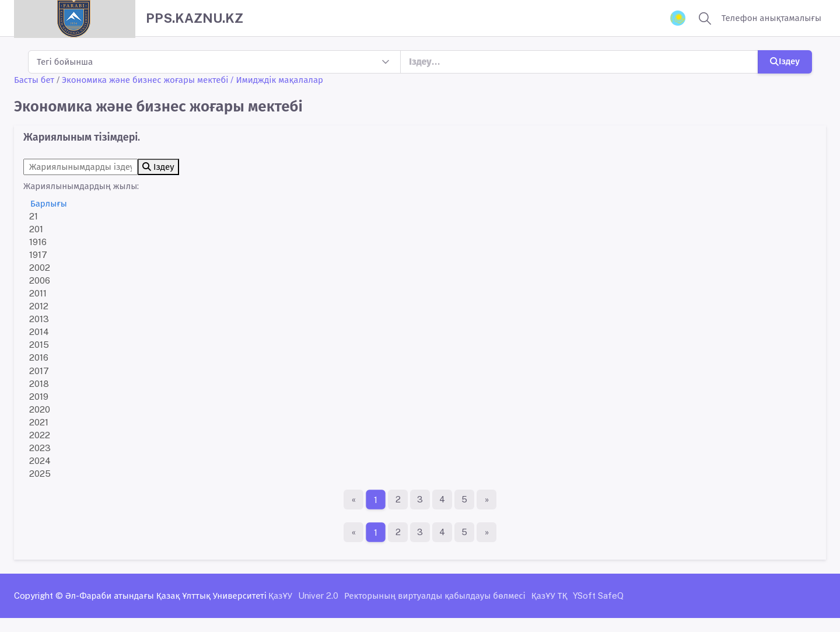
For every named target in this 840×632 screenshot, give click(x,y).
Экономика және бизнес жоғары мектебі (145, 80)
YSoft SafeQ (598, 596)
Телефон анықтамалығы (771, 18)
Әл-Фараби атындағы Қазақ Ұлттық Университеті (166, 596)
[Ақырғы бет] (487, 500)
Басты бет (34, 80)
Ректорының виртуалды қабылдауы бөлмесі (435, 596)
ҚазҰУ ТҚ (549, 596)
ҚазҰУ (280, 596)
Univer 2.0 (318, 596)
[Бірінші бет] (353, 500)
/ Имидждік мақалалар (277, 80)
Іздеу (785, 61)
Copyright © (38, 596)
